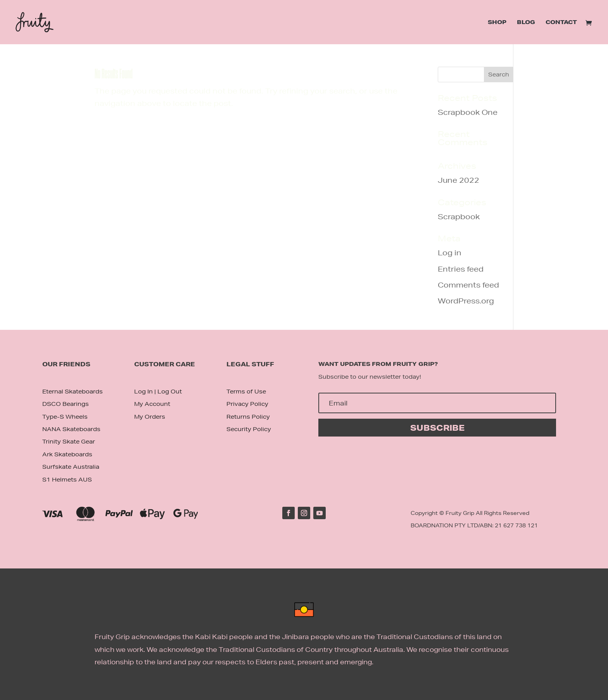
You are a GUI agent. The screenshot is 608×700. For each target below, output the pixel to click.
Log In (143, 392)
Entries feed (461, 269)
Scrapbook (459, 217)
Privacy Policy (247, 404)
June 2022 (459, 180)
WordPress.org (466, 301)
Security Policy (249, 429)
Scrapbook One (468, 112)
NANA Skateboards (71, 429)
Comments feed (468, 285)
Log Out (170, 392)
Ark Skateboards (67, 454)
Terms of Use (246, 392)
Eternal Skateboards (73, 392)
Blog (526, 23)
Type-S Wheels (65, 417)
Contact (561, 23)
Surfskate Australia (71, 467)
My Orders (150, 417)
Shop (497, 23)
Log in (450, 253)
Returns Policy (248, 417)
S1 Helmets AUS (67, 480)
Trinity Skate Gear (69, 442)
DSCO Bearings (66, 404)
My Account (152, 404)
